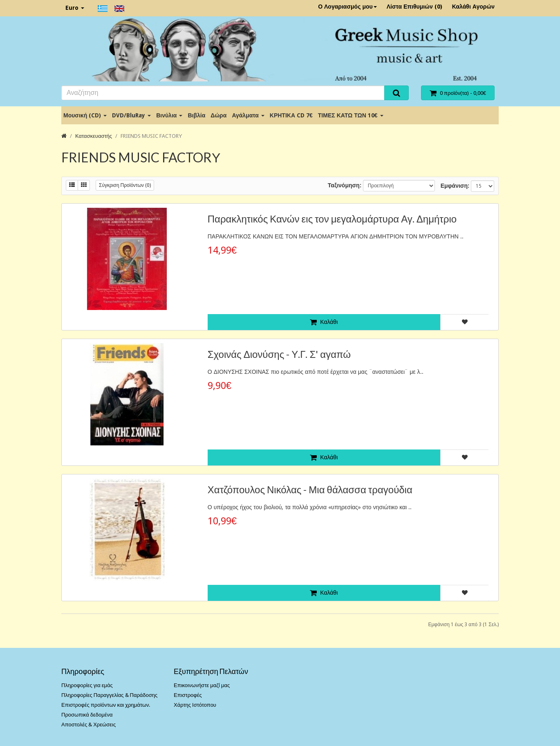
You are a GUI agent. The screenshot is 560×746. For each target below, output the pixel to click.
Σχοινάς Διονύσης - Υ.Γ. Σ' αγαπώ (279, 354)
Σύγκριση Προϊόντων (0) (125, 185)
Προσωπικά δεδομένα (87, 715)
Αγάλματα (248, 115)
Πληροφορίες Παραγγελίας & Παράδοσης (109, 695)
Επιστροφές (188, 695)
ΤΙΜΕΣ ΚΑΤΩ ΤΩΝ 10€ (351, 115)
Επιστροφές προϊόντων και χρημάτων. (106, 705)
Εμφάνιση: (455, 186)
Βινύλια (169, 115)
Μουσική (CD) (85, 115)
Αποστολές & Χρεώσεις (88, 725)
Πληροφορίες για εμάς (87, 685)
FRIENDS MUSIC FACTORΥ (151, 136)
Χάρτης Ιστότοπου (195, 705)
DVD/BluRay (131, 115)
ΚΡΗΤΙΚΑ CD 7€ (291, 115)
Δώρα (218, 115)
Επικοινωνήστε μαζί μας (202, 685)
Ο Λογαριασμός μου (347, 7)
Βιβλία (196, 115)
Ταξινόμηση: (345, 185)
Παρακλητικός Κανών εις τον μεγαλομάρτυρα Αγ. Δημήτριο (332, 219)
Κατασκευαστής (94, 136)
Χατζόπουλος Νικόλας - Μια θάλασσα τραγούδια (310, 489)
